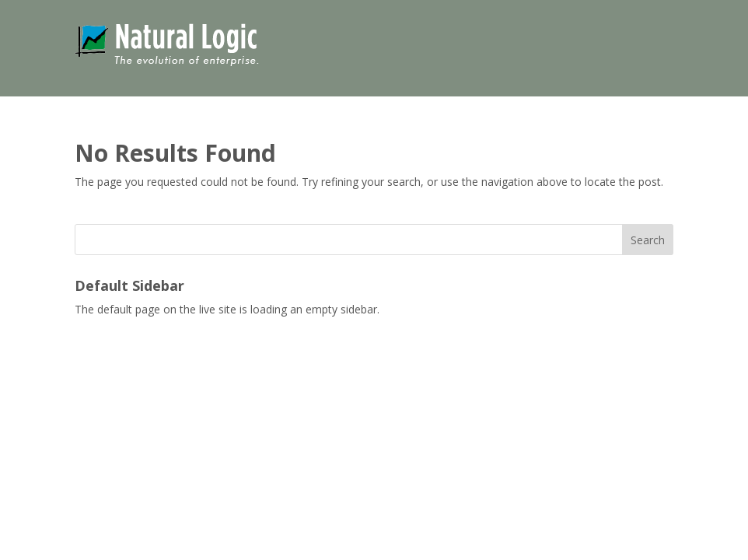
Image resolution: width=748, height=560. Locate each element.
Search (648, 240)
